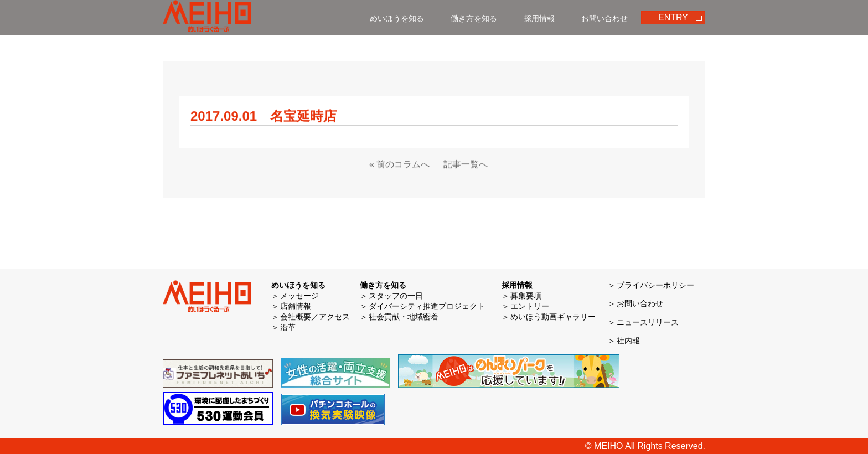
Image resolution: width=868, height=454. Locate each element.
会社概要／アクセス (315, 317)
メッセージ (299, 296)
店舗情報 (296, 306)
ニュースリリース (648, 322)
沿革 (288, 327)
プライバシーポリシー (655, 285)
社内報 (628, 341)
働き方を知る (474, 18)
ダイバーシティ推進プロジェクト (427, 306)
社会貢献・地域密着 (404, 317)
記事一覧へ (466, 165)
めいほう (207, 18)
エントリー (530, 306)
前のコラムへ (403, 165)
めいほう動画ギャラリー (553, 317)
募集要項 (526, 296)
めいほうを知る (397, 18)
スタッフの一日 (396, 296)
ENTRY (673, 17)
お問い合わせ (604, 18)
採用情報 (539, 18)
